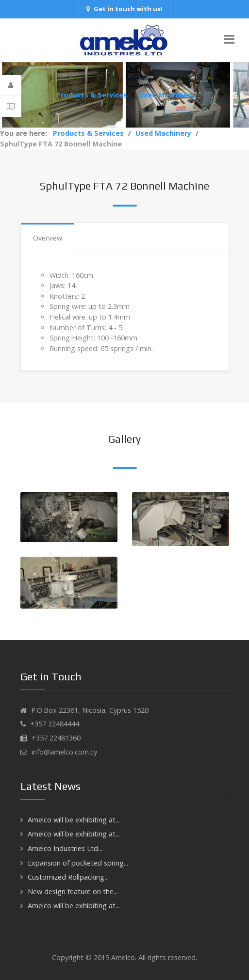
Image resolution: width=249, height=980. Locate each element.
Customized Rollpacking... (68, 877)
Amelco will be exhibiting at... (74, 820)
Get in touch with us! (124, 9)
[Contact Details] (11, 106)
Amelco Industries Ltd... (65, 848)
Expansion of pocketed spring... (78, 863)
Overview (48, 238)
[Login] (11, 86)
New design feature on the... (73, 892)
